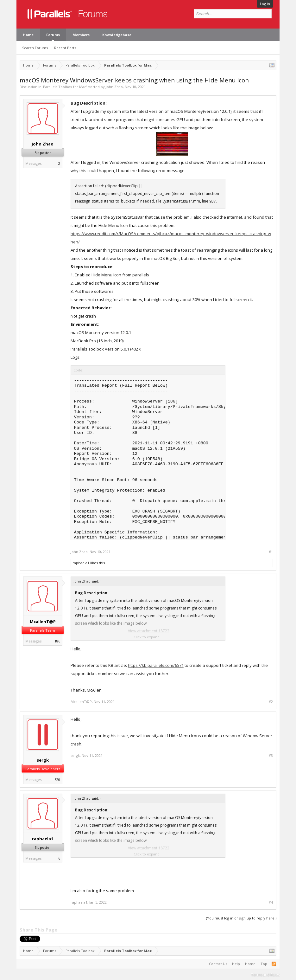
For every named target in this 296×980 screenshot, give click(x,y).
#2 (271, 702)
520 (57, 780)
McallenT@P (43, 622)
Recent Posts (65, 48)
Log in (265, 4)
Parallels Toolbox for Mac (65, 87)
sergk (43, 760)
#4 (271, 902)
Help (236, 964)
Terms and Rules (265, 974)
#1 (271, 552)
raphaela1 (81, 563)
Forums (53, 35)
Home (28, 35)
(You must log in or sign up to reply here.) (241, 918)
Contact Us (218, 964)
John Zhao (114, 87)
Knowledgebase (117, 35)
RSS (274, 964)
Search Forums (35, 48)
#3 (271, 756)
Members (81, 35)
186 (57, 641)
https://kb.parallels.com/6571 (156, 665)
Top (264, 964)
